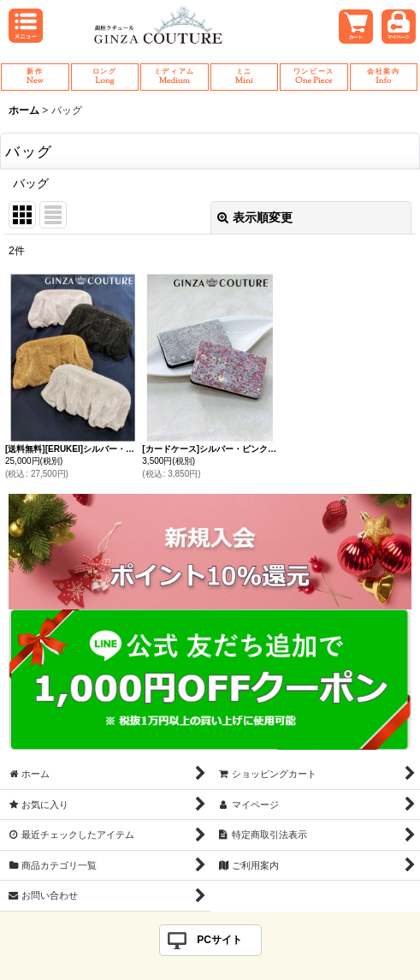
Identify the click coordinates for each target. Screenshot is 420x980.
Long (105, 77)
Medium (175, 77)
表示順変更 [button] (255, 217)
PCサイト (219, 940)
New (35, 77)
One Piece (314, 77)
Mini (245, 77)
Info (384, 77)
